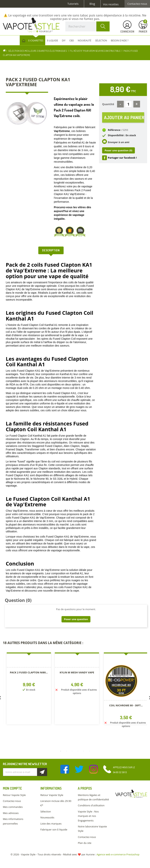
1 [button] (61, 751)
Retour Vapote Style (14, 795)
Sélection (46, 811)
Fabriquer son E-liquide (54, 829)
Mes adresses (11, 813)
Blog (92, 4)
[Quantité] (128, 104)
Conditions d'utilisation (91, 805)
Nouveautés (47, 817)
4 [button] (78, 751)
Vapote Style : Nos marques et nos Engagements (88, 816)
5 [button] (84, 751)
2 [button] (66, 751)
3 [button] (72, 751)
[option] (29, 676)
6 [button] (89, 751)
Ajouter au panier (124, 118)
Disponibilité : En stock (122, 136)
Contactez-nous (137, 4)
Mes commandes (13, 807)
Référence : (115, 130)
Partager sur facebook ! (122, 158)
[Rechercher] (87, 26)
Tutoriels (73, 4)
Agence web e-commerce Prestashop (118, 854)
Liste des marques (51, 824)
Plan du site (84, 843)
